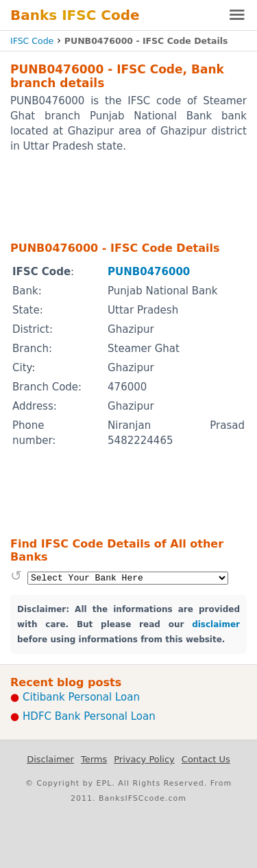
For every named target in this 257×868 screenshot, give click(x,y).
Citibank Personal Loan (81, 697)
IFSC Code (32, 41)
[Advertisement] (128, 196)
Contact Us (206, 759)
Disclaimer (50, 759)
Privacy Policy (144, 759)
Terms (94, 759)
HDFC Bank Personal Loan (89, 716)
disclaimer (216, 624)
